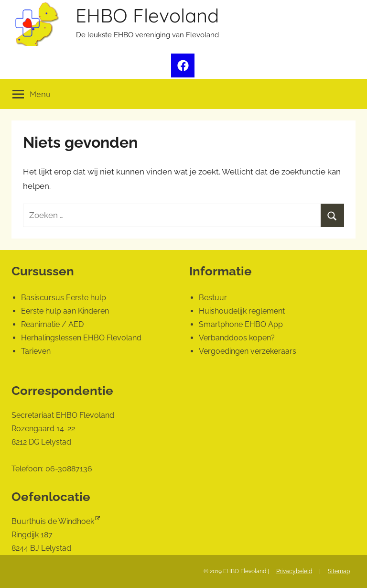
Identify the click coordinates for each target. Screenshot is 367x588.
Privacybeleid (294, 571)
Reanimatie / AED (52, 324)
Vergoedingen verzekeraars (248, 351)
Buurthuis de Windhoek (53, 521)
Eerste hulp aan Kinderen (65, 311)
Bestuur (213, 298)
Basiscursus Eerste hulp (64, 298)
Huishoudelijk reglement (242, 311)
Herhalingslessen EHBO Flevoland (81, 338)
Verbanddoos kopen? (237, 338)
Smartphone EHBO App (241, 324)
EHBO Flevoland (147, 15)
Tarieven (36, 351)
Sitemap (339, 571)
